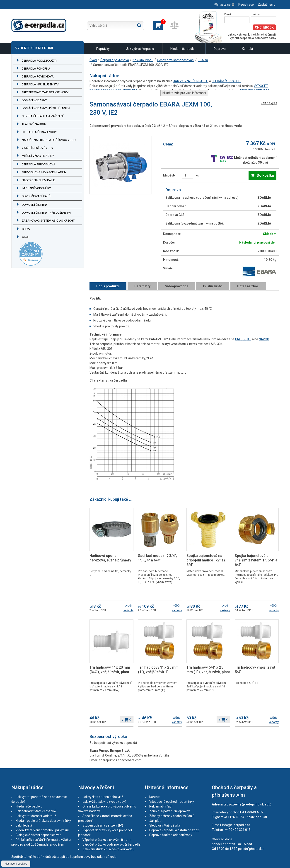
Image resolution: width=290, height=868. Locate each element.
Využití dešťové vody (37, 148)
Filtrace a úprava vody (39, 132)
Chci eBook (264, 27)
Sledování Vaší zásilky (165, 825)
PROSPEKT (243, 339)
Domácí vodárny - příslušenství (46, 108)
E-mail (228, 14)
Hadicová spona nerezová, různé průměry (110, 558)
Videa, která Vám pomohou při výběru (42, 830)
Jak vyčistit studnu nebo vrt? (103, 797)
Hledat (139, 25)
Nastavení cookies (16, 864)
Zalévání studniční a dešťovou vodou (108, 849)
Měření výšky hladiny (38, 156)
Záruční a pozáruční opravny (170, 811)
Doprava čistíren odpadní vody (171, 835)
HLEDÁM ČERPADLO (226, 81)
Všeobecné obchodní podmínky (172, 802)
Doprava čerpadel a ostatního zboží (174, 830)
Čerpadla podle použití (39, 61)
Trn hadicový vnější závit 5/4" (255, 670)
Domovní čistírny (35, 205)
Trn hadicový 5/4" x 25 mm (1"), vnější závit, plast (208, 670)
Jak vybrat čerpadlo (140, 49)
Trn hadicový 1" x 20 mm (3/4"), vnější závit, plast (110, 670)
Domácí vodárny (34, 100)
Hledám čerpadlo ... (184, 49)
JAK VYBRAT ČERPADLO (191, 81)
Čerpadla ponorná (36, 69)
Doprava (220, 49)
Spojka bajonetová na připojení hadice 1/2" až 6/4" (206, 560)
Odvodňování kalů (36, 196)
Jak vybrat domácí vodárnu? (36, 816)
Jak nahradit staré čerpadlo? (36, 811)
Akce (26, 237)
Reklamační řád (160, 806)
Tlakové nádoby (34, 124)
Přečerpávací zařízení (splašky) (46, 92)
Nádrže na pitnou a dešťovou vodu (49, 140)
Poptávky (103, 49)
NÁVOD (264, 339)
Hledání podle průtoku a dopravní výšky (43, 821)
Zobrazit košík (158, 25)
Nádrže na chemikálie (38, 180)
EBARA (203, 60)
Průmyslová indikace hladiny (44, 172)
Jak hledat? (24, 825)
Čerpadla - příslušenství (40, 84)
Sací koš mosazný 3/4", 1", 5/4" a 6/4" (157, 558)
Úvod (93, 60)
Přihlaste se (222, 5)
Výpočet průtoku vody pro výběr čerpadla (111, 844)
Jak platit (156, 821)
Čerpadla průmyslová (39, 164)
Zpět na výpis (269, 103)
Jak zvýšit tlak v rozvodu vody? (104, 802)
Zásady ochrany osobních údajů (172, 816)
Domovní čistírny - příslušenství (46, 213)
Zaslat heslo (267, 5)
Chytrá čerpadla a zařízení (43, 116)
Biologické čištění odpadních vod (39, 835)
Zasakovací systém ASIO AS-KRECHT (48, 221)
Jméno (255, 14)
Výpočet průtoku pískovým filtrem (106, 840)
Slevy (26, 229)
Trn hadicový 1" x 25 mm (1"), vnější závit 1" (158, 670)
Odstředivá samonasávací (176, 60)
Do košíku (265, 175)
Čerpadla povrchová (38, 76)
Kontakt (248, 49)
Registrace (246, 5)
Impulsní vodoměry (36, 188)
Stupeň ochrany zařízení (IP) (103, 825)
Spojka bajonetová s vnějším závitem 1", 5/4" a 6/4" (256, 560)
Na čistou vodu (143, 60)
